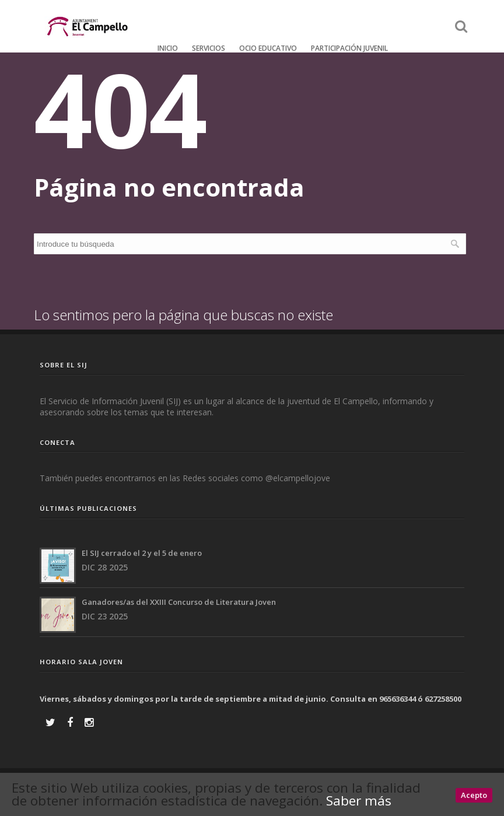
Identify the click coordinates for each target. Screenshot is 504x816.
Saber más (359, 801)
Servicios (209, 48)
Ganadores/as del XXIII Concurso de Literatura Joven (179, 602)
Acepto (474, 795)
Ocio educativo (268, 48)
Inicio (168, 48)
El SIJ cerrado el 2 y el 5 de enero (142, 553)
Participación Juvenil (349, 48)
